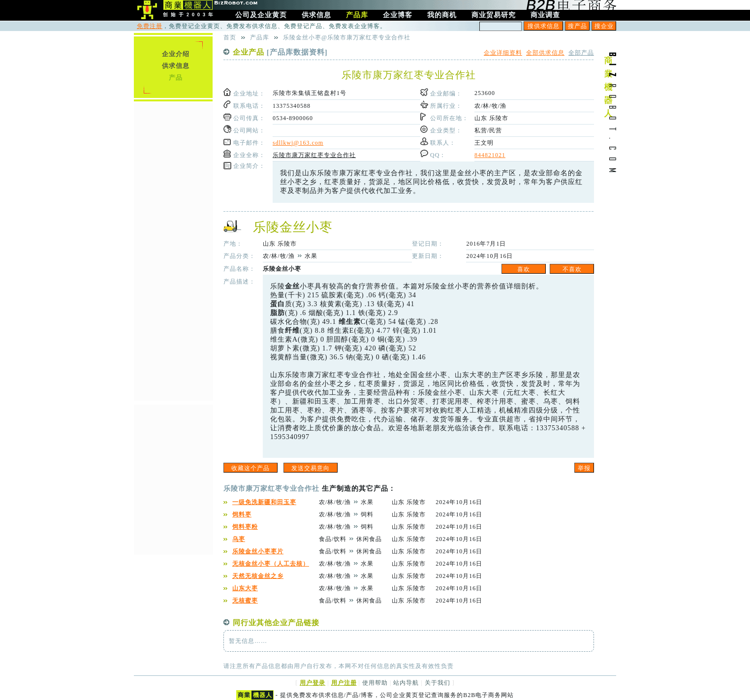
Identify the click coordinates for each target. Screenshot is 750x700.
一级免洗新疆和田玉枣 (264, 502)
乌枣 (239, 539)
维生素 (350, 322)
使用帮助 (375, 683)
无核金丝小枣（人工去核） (271, 564)
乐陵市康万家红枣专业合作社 (314, 155)
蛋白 (278, 304)
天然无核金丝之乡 (258, 576)
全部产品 (581, 53)
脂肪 (278, 313)
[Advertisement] (173, 251)
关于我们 (437, 683)
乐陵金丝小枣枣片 (258, 551)
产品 (176, 78)
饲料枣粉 (245, 527)
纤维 (292, 331)
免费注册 (150, 26)
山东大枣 (245, 588)
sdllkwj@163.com (298, 143)
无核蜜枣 (245, 601)
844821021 (490, 155)
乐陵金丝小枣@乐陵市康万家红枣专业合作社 (347, 37)
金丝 (292, 286)
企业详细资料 (503, 53)
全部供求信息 (545, 53)
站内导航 (406, 683)
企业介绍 (176, 54)
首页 (230, 37)
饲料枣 (242, 514)
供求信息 (176, 66)
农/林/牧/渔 (490, 106)
